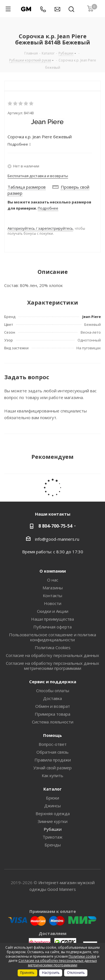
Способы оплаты (53, 690)
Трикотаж (53, 837)
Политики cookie (82, 956)
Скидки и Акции (53, 611)
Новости (53, 603)
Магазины (53, 588)
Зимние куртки (53, 821)
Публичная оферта (53, 627)
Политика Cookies (53, 647)
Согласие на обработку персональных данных (53, 655)
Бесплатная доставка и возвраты (38, 176)
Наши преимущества (53, 619)
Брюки (53, 798)
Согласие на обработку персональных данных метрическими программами (53, 666)
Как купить (53, 775)
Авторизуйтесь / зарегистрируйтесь (40, 228)
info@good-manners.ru (57, 539)
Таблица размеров (27, 187)
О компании (53, 571)
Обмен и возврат (53, 706)
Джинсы (53, 806)
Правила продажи (53, 760)
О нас (53, 580)
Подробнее (48, 208)
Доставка (53, 698)
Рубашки (53, 829)
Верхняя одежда (53, 813)
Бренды (53, 845)
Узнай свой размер (53, 768)
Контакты (53, 595)
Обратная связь (53, 752)
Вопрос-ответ (53, 744)
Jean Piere (92, 317)
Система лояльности (53, 722)
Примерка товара (53, 714)
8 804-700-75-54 (55, 526)
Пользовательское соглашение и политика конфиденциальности (53, 637)
